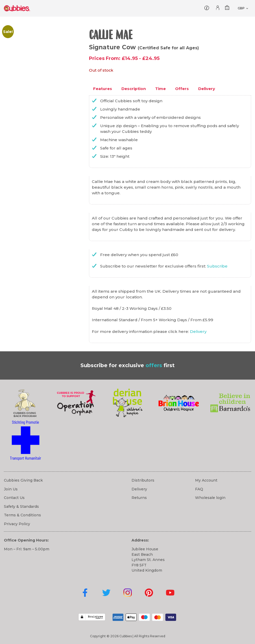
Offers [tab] (182, 89)
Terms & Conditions (22, 515)
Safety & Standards (21, 506)
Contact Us (14, 498)
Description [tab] (134, 89)
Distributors (143, 480)
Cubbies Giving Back (23, 480)
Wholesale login (210, 498)
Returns (139, 498)
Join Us (11, 489)
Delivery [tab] (207, 89)
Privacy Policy (17, 524)
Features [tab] (103, 89)
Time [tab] (160, 89)
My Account (206, 480)
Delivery (198, 331)
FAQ (199, 489)
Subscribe (217, 266)
